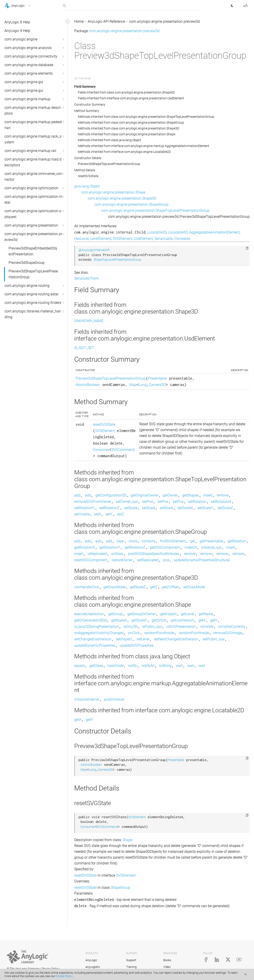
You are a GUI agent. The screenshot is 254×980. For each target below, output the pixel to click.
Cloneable (182, 239)
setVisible (82, 514)
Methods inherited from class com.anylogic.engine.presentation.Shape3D (128, 128)
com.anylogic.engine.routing (27, 286)
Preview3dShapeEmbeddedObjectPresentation (33, 251)
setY (109, 514)
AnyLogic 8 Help (17, 22)
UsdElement (143, 239)
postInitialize (114, 699)
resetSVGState (88, 176)
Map (133, 385)
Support (131, 960)
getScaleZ (138, 587)
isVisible (207, 627)
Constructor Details (88, 158)
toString (165, 666)
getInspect (168, 614)
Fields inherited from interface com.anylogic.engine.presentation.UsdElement (131, 98)
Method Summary (87, 111)
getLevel (188, 614)
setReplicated (148, 560)
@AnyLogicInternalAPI (94, 250)
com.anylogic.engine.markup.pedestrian (33, 125)
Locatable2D (157, 232)
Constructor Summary (90, 105)
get (193, 541)
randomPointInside (159, 633)
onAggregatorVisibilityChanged (99, 633)
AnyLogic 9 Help (17, 31)
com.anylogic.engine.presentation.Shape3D (122, 198)
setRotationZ (109, 508)
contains (149, 541)
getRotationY (110, 547)
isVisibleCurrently (232, 627)
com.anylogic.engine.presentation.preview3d (33, 237)
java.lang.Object (87, 186)
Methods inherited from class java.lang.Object (109, 140)
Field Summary (85, 87)
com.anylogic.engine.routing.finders (33, 303)
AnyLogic (91, 960)
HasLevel (81, 239)
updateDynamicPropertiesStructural (202, 560)
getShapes (191, 495)
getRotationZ (135, 547)
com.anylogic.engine (21, 39)
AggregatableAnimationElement (214, 232)
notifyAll (148, 666)
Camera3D (157, 385)
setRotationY (84, 508)
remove (223, 495)
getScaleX (119, 620)
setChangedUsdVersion (93, 639)
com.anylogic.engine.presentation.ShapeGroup (131, 204)
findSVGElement (173, 541)
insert (208, 495)
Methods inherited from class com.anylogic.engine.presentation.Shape (127, 134)
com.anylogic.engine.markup (27, 99)
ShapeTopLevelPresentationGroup (117, 260)
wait (179, 666)
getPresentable (211, 541)
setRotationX (221, 502)
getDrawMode (115, 587)
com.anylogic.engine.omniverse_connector (33, 177)
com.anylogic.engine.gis (24, 82)
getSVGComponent (165, 547)
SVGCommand (123, 450)
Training (131, 967)
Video (167, 967)
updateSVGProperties (137, 645)
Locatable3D (178, 232)
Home (79, 21)
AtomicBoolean (88, 385)
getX (202, 620)
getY (214, 620)
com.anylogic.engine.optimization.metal (33, 199)
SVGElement (123, 239)
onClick (134, 633)
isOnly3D (130, 627)
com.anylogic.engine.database (29, 65)
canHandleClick (87, 587)
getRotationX (85, 547)
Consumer (101, 450)
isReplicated (97, 554)
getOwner (170, 495)
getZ (154, 587)
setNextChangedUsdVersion (176, 639)
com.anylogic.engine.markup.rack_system (33, 139)
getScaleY (139, 620)
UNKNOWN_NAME (89, 321)
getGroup (116, 614)
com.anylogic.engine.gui (24, 90)
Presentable (157, 378)
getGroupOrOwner (142, 614)
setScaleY (205, 508)
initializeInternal (87, 699)
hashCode (116, 666)
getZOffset (170, 587)
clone (133, 541)
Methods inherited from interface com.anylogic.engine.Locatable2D (124, 152)
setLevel (143, 639)
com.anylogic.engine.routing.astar (31, 294)
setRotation (197, 502)
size (166, 560)
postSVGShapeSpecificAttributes (154, 554)
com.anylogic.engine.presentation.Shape (113, 192)
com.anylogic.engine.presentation (31, 225)
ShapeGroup (120, 888)
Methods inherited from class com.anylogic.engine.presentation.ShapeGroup (131, 122)
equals (80, 666)
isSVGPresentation (181, 627)
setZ (120, 514)
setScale (131, 508)
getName (206, 614)
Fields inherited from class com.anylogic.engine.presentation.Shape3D (126, 92)
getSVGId (159, 620)
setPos (148, 502)
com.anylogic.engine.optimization (31, 188)
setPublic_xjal (214, 639)
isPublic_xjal (152, 627)
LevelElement (101, 239)
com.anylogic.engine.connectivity (31, 56)
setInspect (124, 639)
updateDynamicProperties (95, 645)
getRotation (237, 541)
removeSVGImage (228, 633)
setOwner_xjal (127, 502)
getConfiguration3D (111, 495)
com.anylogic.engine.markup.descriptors (33, 110)
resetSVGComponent (91, 560)
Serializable (164, 239)
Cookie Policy (64, 976)
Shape (128, 840)
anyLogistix (93, 967)
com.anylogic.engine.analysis (28, 48)
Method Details (85, 170)
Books (167, 960)
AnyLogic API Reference (106, 21)
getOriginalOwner (144, 495)
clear (120, 541)
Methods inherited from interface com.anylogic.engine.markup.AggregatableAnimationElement (144, 146)
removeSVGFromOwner (93, 502)
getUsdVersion (182, 620)
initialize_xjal (211, 547)
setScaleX (185, 508)
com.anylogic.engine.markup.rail (30, 151)
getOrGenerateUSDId (90, 620)
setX (98, 514)
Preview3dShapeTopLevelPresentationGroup (33, 274)
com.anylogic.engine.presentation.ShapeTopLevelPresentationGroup (155, 210)
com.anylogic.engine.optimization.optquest (33, 214)
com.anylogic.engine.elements (29, 73)
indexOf (191, 547)
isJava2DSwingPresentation (97, 627)
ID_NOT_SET (84, 348)
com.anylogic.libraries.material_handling (33, 314)
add (77, 495)
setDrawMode (194, 587)
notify (133, 666)
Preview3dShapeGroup (27, 263)
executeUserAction (89, 614)
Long (143, 385)
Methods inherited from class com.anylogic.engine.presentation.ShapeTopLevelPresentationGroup (146, 117)
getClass (96, 666)
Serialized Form (87, 278)
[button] (23, 6)
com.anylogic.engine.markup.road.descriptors (33, 162)
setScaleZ (225, 508)
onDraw (117, 554)
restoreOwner (122, 560)
